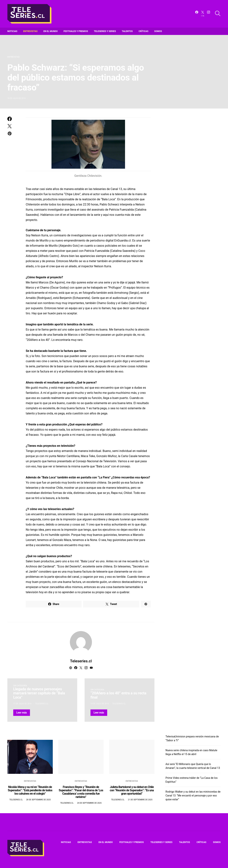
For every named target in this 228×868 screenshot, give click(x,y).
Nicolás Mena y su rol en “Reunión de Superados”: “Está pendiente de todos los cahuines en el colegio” (30, 790)
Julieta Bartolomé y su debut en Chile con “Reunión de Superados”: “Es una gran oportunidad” (132, 790)
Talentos (127, 31)
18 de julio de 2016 (17, 98)
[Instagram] (209, 14)
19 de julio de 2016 (100, 704)
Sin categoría (20, 686)
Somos (158, 31)
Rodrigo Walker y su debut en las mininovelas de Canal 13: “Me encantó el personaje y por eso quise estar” (193, 796)
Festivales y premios (76, 31)
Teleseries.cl (81, 661)
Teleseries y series (105, 31)
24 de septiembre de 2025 (89, 803)
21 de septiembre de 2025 (140, 800)
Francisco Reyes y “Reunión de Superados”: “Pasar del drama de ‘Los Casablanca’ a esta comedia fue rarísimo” (81, 792)
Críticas (144, 31)
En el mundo (50, 31)
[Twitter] (203, 14)
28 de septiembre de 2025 (38, 800)
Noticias (12, 31)
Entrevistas (30, 31)
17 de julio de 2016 (22, 704)
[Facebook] (197, 14)
